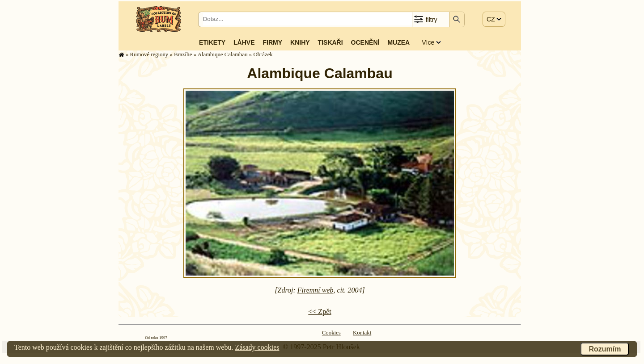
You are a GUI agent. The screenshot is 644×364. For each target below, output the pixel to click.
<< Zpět (320, 312)
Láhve (244, 42)
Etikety (212, 42)
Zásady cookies (257, 347)
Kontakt (362, 333)
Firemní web (316, 290)
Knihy (300, 42)
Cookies (331, 333)
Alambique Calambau (223, 54)
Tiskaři (330, 42)
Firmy (272, 42)
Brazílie (183, 54)
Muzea (398, 42)
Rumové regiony (149, 54)
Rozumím (605, 349)
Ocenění (365, 42)
